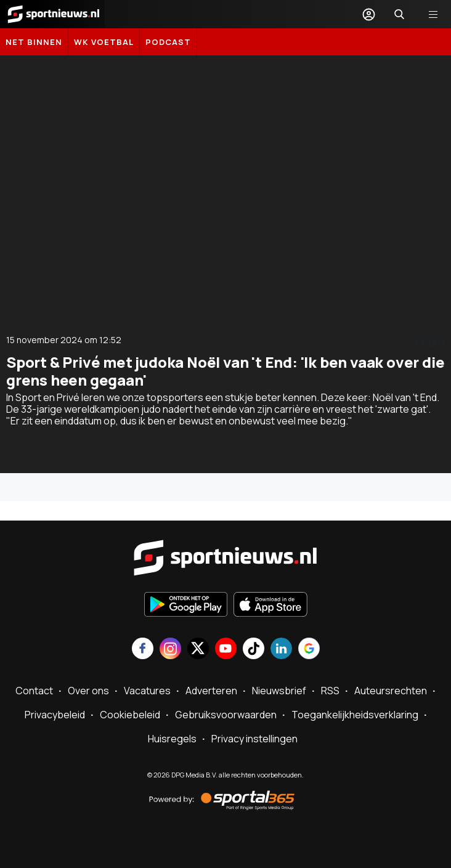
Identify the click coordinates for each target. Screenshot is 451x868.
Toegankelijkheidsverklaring (355, 715)
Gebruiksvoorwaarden (226, 715)
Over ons (88, 691)
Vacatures (147, 691)
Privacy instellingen (254, 739)
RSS (330, 691)
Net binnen (34, 42)
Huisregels (172, 739)
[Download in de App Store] (270, 606)
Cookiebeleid (130, 715)
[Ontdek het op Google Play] (186, 606)
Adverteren (211, 691)
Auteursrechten (391, 691)
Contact (34, 691)
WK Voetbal (104, 42)
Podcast (168, 42)
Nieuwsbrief (279, 691)
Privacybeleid (55, 715)
